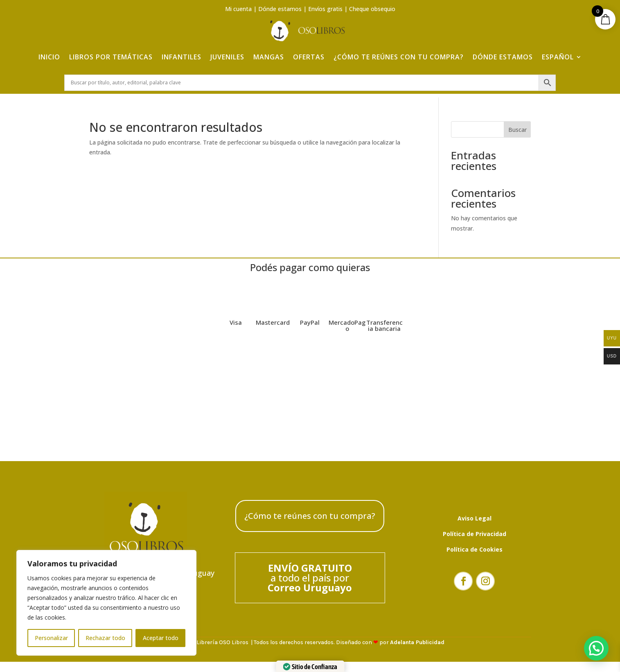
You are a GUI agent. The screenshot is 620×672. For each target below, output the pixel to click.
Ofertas (309, 50)
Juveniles (227, 50)
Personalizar (51, 638)
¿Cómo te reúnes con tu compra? (399, 50)
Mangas (269, 50)
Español (558, 50)
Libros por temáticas (111, 50)
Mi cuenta (238, 9)
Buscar (517, 134)
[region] (106, 603)
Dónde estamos (280, 9)
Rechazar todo (105, 638)
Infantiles (181, 50)
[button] (596, 648)
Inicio (49, 50)
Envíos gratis (325, 9)
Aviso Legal (475, 522)
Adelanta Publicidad (417, 646)
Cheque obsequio (372, 9)
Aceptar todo (161, 638)
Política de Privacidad (475, 538)
